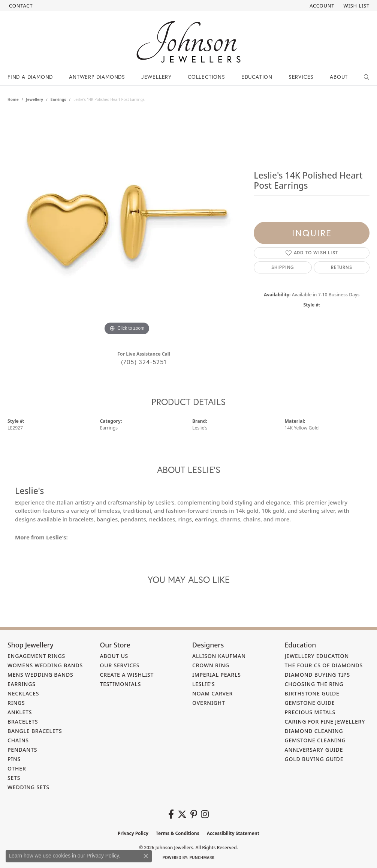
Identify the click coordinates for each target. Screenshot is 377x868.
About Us (114, 656)
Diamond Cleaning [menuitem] (314, 731)
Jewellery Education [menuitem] (317, 656)
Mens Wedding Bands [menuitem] (40, 675)
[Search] (367, 77)
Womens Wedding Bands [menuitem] (45, 665)
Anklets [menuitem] (20, 712)
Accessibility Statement (233, 833)
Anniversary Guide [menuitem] (314, 750)
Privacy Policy (133, 833)
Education (257, 77)
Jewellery (156, 77)
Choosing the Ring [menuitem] (314, 684)
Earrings (58, 99)
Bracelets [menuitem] (23, 722)
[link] (20, 6)
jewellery (34, 99)
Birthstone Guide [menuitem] (312, 693)
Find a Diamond (30, 77)
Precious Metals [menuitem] (310, 712)
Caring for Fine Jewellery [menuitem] (325, 722)
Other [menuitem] (17, 768)
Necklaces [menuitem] (23, 693)
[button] (321, 6)
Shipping (283, 267)
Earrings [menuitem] (22, 684)
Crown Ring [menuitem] (211, 665)
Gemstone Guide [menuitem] (310, 703)
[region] (127, 225)
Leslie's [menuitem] (204, 684)
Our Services (120, 665)
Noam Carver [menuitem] (212, 693)
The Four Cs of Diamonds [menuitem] (324, 665)
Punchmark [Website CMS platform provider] (202, 857)
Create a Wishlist (127, 675)
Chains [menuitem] (18, 740)
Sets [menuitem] (14, 778)
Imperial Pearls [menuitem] (217, 675)
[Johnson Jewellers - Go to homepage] (188, 42)
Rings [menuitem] (16, 703)
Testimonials (121, 684)
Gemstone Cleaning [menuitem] (315, 740)
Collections (206, 77)
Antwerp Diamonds (97, 77)
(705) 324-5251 (144, 362)
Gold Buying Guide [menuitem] (314, 759)
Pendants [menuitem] (22, 750)
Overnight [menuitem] (209, 703)
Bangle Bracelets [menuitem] (35, 731)
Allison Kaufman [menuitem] (219, 656)
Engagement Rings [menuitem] (36, 656)
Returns (342, 267)
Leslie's (200, 428)
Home (13, 99)
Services (301, 77)
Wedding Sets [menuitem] (28, 787)
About (339, 77)
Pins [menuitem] (14, 759)
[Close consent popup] (146, 856)
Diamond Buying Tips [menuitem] (318, 675)
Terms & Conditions (178, 833)
